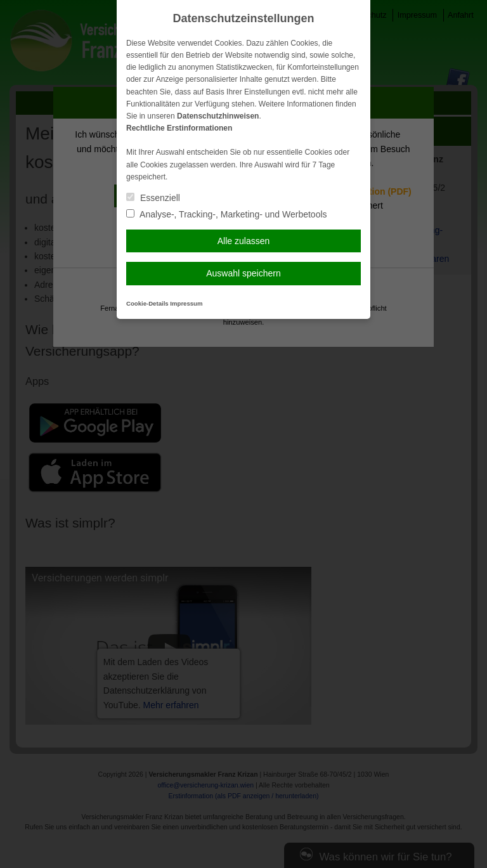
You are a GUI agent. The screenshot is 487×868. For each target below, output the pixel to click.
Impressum (186, 303)
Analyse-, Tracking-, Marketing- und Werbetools (227, 214)
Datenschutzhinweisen (218, 116)
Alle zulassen (244, 241)
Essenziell (153, 198)
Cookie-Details (147, 303)
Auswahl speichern (243, 273)
